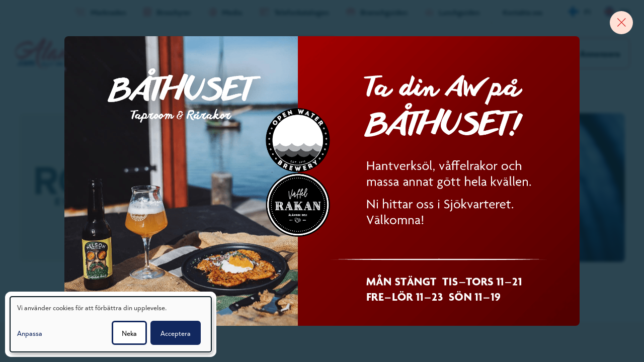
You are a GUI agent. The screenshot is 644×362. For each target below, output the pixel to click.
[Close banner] (616, 28)
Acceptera (176, 333)
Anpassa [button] (30, 333)
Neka (129, 333)
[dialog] (111, 324)
